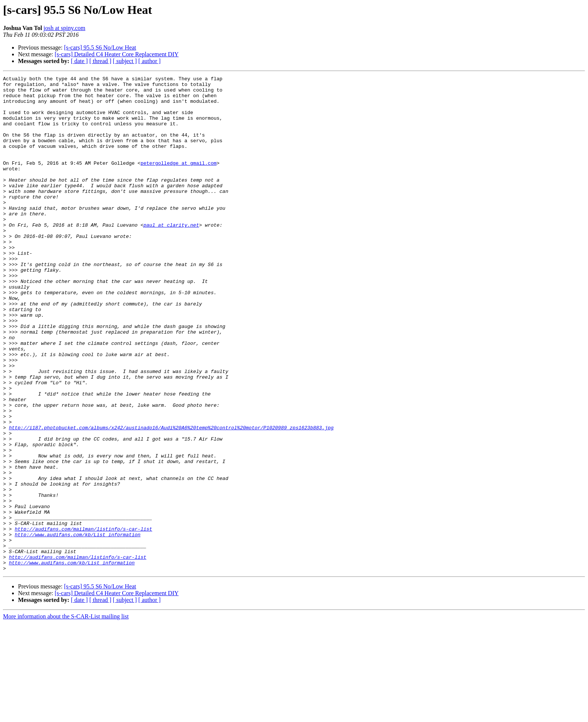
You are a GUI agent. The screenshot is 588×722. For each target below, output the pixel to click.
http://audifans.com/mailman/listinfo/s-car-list (83, 620)
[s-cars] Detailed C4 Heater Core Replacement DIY (117, 54)
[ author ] (150, 61)
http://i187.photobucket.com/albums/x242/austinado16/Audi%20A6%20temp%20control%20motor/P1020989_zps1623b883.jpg (171, 498)
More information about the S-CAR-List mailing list (66, 715)
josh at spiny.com (64, 28)
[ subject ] (125, 61)
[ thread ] (100, 61)
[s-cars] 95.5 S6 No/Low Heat (100, 47)
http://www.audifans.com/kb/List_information (77, 627)
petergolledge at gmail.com (179, 181)
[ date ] (79, 61)
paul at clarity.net (171, 255)
